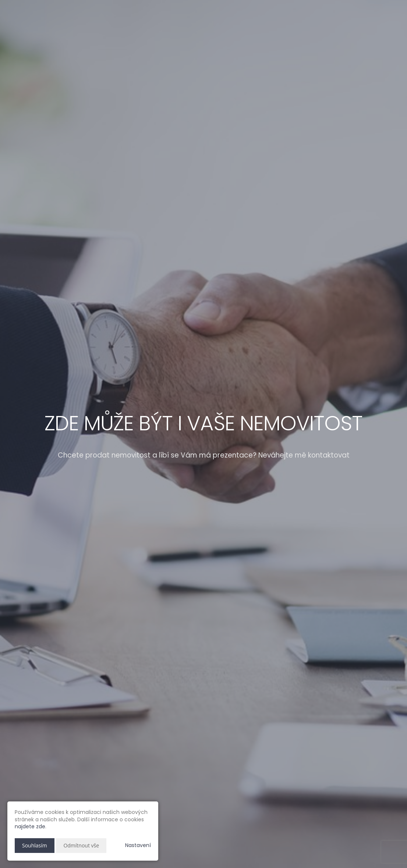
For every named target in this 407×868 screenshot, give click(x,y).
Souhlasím (35, 845)
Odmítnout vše (81, 845)
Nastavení (138, 845)
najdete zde (30, 826)
